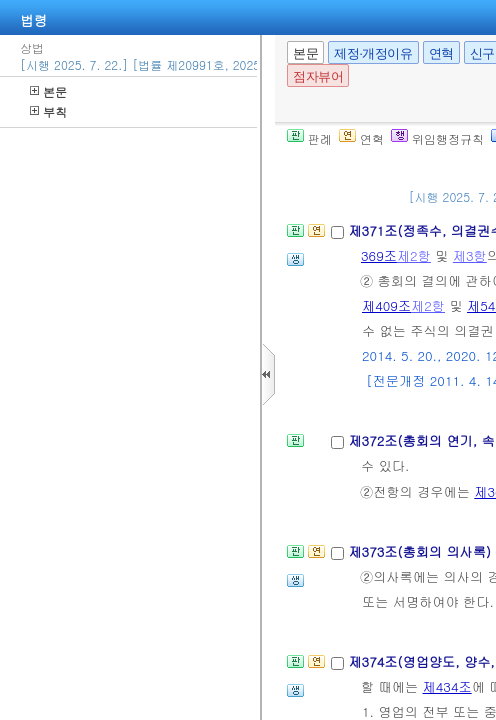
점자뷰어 (318, 76)
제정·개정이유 (373, 53)
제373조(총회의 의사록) (421, 551)
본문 (48, 91)
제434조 (447, 686)
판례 (309, 138)
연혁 (441, 53)
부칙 (48, 111)
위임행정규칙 (437, 138)
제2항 (414, 255)
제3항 (470, 255)
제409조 (386, 305)
